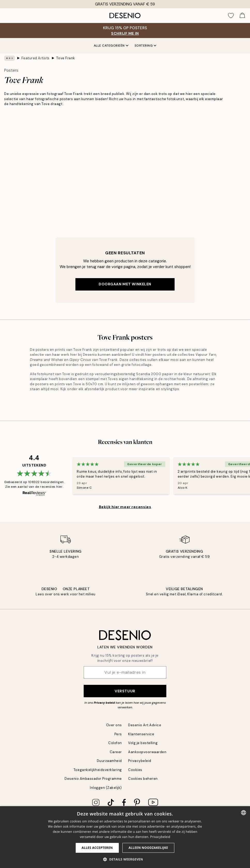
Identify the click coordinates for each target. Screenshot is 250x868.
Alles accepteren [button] (97, 848)
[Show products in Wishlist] (231, 16)
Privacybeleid (140, 761)
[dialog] (125, 837)
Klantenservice (141, 734)
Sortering (146, 46)
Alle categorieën (111, 46)
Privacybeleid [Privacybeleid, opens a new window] (160, 837)
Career (116, 752)
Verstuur (125, 691)
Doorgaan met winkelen (125, 284)
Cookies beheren (143, 779)
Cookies (135, 770)
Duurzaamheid (109, 761)
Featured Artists (36, 58)
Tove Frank (66, 58)
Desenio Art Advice (145, 725)
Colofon (115, 743)
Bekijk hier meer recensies (125, 507)
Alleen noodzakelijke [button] (148, 848)
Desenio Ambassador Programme (93, 779)
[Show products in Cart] (242, 16)
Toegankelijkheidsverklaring (98, 770)
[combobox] (244, 813)
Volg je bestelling (143, 743)
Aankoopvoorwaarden (147, 752)
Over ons (114, 725)
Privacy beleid (104, 703)
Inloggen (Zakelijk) (106, 788)
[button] (125, 859)
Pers (118, 734)
